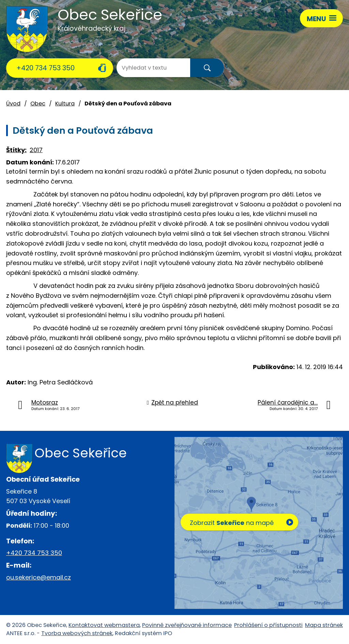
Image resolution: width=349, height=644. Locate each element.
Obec (38, 104)
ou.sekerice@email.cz (39, 577)
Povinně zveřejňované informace (187, 625)
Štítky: (16, 150)
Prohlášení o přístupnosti (268, 625)
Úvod (13, 104)
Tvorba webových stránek (77, 633)
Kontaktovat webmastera (104, 625)
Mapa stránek (324, 625)
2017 (36, 150)
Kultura (65, 104)
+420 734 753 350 (45, 68)
